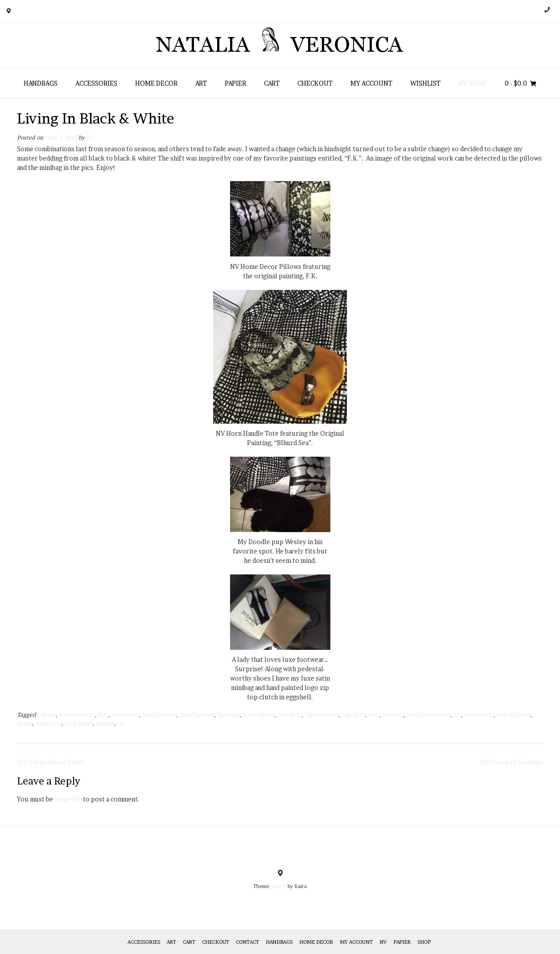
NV (90, 138)
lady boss (290, 715)
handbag (229, 715)
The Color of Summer (511, 762)
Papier (235, 83)
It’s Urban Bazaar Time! (51, 762)
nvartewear (479, 715)
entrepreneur (77, 715)
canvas (47, 715)
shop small (78, 723)
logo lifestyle (321, 715)
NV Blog (472, 83)
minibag (393, 715)
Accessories (96, 83)
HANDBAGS (41, 83)
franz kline (125, 715)
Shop (424, 942)
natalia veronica (428, 715)
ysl (121, 723)
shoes (25, 723)
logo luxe (353, 715)
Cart (272, 83)
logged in (68, 799)
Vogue (279, 886)
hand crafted (159, 715)
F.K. (103, 715)
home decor (259, 715)
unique (105, 723)
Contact (247, 942)
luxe (374, 715)
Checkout (315, 83)
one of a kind (513, 715)
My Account (371, 83)
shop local (48, 723)
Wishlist (425, 83)
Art (201, 83)
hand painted (197, 715)
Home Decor (156, 83)
